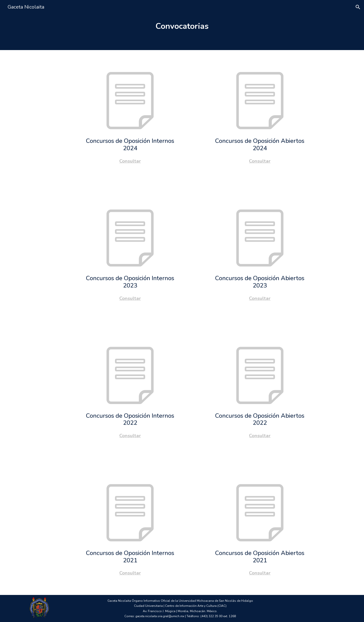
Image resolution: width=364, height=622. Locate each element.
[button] (358, 7)
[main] (182, 25)
